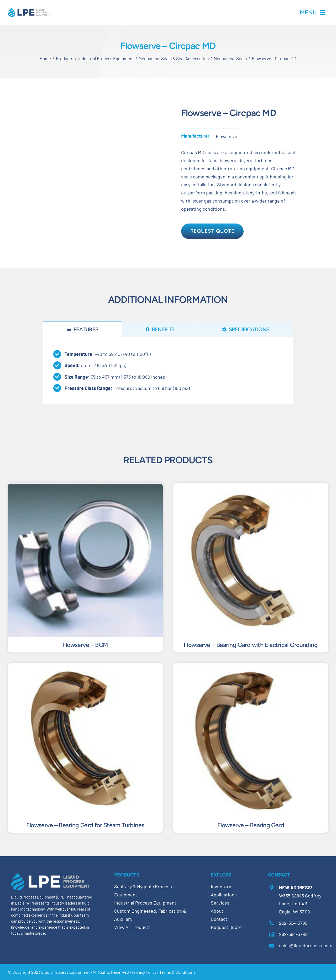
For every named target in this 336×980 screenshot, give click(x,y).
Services (220, 903)
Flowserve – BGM (85, 645)
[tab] (83, 329)
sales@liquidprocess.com (306, 945)
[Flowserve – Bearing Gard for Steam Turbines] (85, 667)
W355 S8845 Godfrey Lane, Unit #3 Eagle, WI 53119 (300, 904)
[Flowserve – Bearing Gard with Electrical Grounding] (251, 487)
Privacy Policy (144, 972)
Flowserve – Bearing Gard (251, 825)
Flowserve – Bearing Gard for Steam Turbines (85, 825)
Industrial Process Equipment (145, 903)
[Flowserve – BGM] (85, 487)
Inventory (221, 886)
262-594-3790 (293, 923)
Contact (219, 919)
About (217, 911)
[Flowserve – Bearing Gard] (251, 667)
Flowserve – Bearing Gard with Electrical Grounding (251, 645)
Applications (224, 895)
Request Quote (226, 927)
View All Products (132, 927)
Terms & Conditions (177, 972)
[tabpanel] (168, 371)
